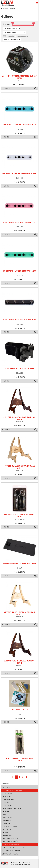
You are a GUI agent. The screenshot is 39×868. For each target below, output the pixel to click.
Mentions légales (16, 863)
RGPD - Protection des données (20, 865)
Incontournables (22, 36)
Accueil (5, 8)
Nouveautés (10, 36)
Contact (26, 863)
